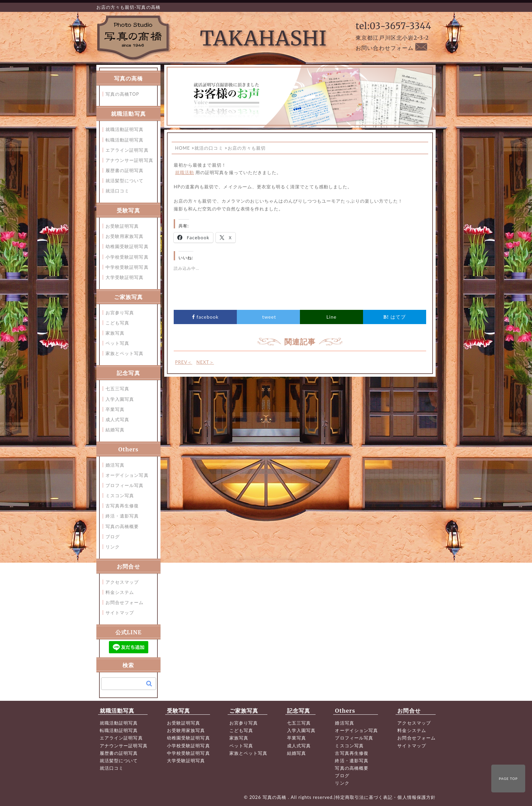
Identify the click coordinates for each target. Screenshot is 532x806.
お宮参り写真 (120, 313)
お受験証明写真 (122, 226)
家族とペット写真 (125, 353)
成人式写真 (117, 419)
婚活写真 (115, 465)
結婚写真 (115, 430)
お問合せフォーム (125, 602)
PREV (184, 362)
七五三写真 (117, 389)
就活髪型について (125, 181)
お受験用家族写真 (125, 236)
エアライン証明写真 (127, 150)
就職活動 (185, 172)
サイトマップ (120, 613)
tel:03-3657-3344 (393, 26)
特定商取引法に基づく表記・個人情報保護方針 (386, 797)
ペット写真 (117, 343)
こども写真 (117, 323)
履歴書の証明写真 (125, 170)
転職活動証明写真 (125, 140)
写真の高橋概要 (122, 526)
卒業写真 (115, 409)
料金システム (120, 592)
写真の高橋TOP (122, 94)
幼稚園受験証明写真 (127, 246)
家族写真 (115, 333)
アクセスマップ (122, 582)
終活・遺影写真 (122, 516)
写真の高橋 (275, 797)
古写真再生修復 (122, 506)
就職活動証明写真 (125, 129)
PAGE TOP (508, 779)
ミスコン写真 (120, 495)
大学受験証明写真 (125, 277)
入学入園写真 (120, 399)
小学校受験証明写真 (127, 257)
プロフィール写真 (125, 485)
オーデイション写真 (127, 475)
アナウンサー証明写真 (129, 160)
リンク (113, 547)
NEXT (205, 362)
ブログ (113, 537)
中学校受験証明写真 (127, 267)
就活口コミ (117, 191)
